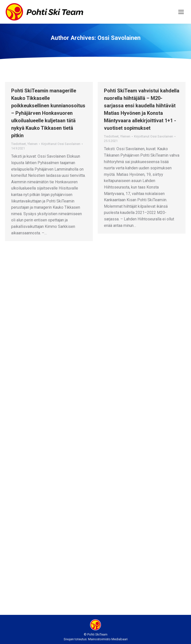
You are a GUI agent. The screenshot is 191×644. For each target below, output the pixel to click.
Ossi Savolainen (119, 38)
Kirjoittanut (61, 144)
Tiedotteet (19, 144)
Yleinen (32, 144)
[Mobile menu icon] (181, 12)
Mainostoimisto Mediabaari (108, 639)
